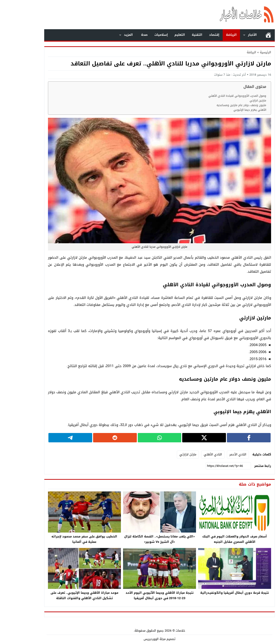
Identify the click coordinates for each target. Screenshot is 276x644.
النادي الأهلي (191, 454)
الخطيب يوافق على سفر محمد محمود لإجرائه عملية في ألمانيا (63, 539)
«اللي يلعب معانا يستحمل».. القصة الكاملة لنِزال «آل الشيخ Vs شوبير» (138, 539)
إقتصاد (193, 35)
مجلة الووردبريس (133, 639)
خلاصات (159, 631)
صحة (123, 35)
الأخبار (231, 35)
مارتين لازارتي (236, 101)
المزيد (107, 35)
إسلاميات (140, 35)
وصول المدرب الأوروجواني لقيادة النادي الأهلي (216, 96)
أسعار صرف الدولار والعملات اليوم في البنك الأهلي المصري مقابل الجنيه (213, 539)
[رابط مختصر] (207, 466)
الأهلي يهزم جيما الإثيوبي (228, 110)
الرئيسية (247, 35)
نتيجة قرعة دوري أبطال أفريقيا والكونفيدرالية (213, 593)
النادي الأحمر (216, 454)
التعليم (158, 35)
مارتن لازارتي (166, 454)
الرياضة (210, 35)
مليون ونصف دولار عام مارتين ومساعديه (220, 105)
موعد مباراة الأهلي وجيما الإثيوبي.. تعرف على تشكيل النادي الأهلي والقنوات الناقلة (63, 595)
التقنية (176, 35)
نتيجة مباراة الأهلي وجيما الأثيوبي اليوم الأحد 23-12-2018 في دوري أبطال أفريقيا (138, 595)
